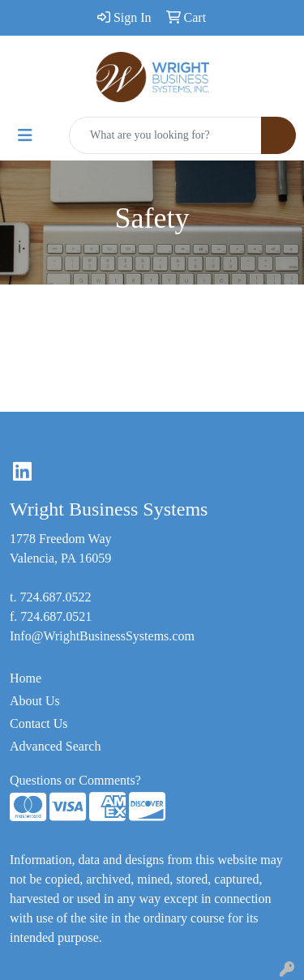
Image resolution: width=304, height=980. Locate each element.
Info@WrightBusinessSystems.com (102, 636)
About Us (35, 701)
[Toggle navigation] (25, 135)
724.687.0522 (55, 597)
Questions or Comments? (75, 780)
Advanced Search (55, 746)
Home (26, 678)
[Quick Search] (165, 135)
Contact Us (39, 723)
